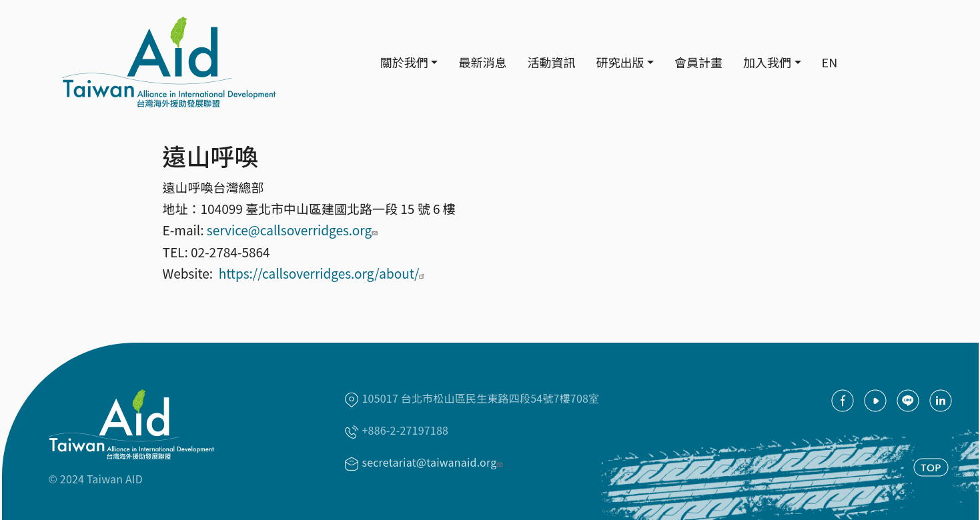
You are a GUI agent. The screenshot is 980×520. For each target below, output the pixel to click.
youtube (875, 401)
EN (830, 62)
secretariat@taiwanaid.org (434, 462)
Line (908, 401)
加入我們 (767, 62)
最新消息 (482, 62)
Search (866, 63)
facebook (843, 401)
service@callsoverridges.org (294, 230)
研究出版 (620, 62)
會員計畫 (698, 62)
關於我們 (404, 62)
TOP (931, 467)
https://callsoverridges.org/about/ (324, 273)
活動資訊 (551, 62)
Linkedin (941, 401)
